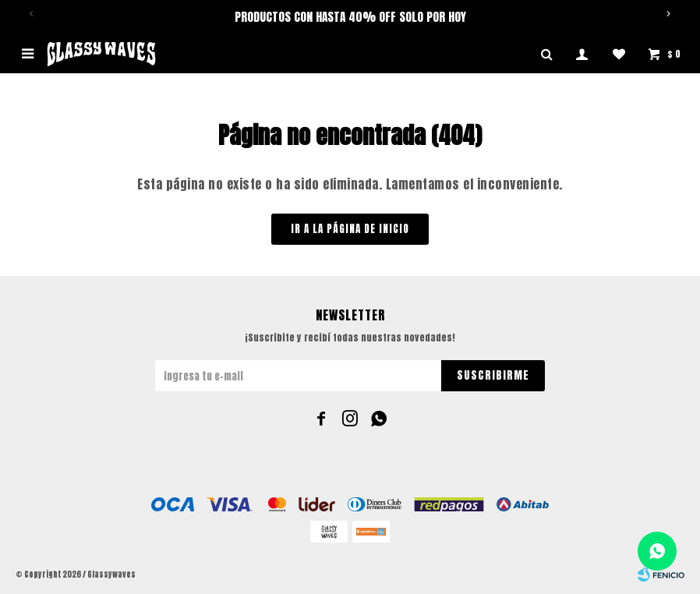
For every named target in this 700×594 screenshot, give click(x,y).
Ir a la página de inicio (350, 229)
